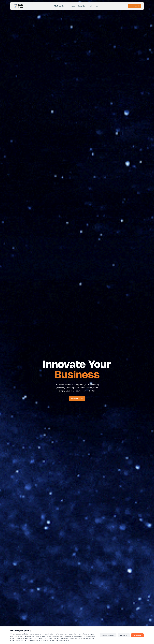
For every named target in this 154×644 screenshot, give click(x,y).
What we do (60, 6)
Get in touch (134, 6)
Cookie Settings (108, 635)
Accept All (137, 635)
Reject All (124, 635)
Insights (83, 6)
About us (94, 6)
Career (72, 6)
